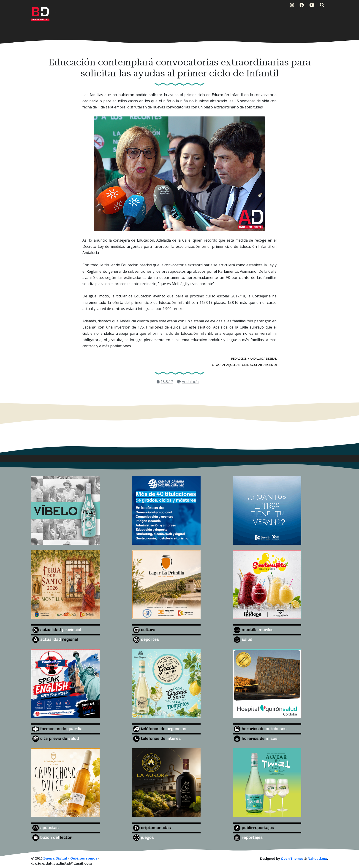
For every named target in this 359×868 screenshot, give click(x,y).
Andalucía (190, 382)
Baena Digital (55, 859)
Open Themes (292, 859)
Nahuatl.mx (317, 859)
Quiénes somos (84, 859)
